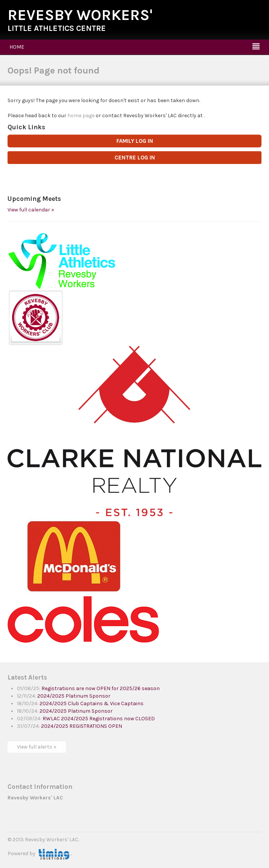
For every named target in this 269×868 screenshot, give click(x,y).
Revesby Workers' (80, 15)
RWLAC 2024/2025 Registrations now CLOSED (99, 719)
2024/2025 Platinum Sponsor (74, 696)
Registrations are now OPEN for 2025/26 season (101, 688)
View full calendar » (31, 210)
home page (81, 116)
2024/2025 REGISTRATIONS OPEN (82, 726)
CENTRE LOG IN (135, 158)
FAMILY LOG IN (135, 141)
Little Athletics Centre (57, 28)
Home (17, 47)
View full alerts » (37, 747)
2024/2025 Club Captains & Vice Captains (92, 703)
